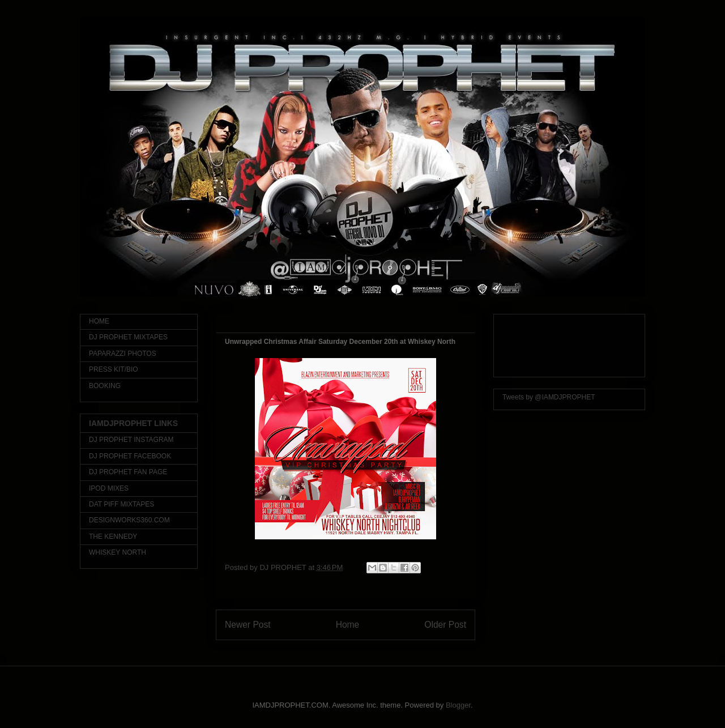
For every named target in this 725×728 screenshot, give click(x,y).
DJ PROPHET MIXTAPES (128, 337)
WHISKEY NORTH (118, 552)
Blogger (458, 705)
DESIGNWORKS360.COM (129, 520)
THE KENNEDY (113, 537)
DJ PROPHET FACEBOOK (130, 456)
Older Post (445, 625)
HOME (99, 321)
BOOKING (105, 386)
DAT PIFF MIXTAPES (121, 504)
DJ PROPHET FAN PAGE (128, 472)
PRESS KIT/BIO (114, 369)
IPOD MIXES (109, 488)
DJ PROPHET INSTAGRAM (131, 440)
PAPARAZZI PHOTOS (123, 354)
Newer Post (248, 625)
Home (348, 625)
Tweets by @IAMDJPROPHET (549, 397)
